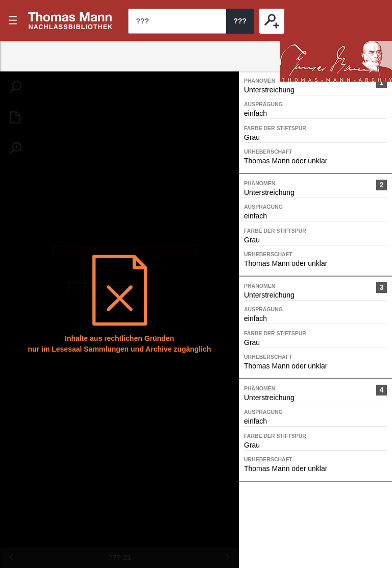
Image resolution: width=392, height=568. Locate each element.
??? (70, 20)
